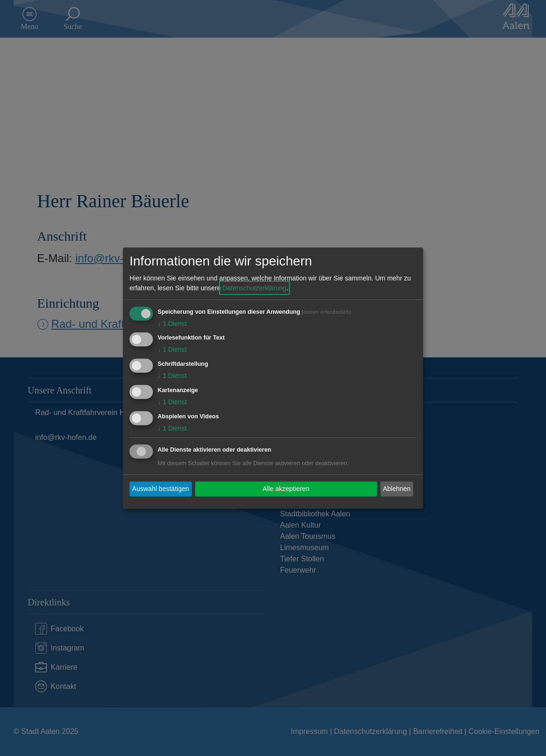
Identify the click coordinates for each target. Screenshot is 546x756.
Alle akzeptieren (286, 489)
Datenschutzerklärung (254, 287)
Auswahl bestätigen (161, 489)
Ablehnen (397, 489)
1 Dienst (172, 323)
